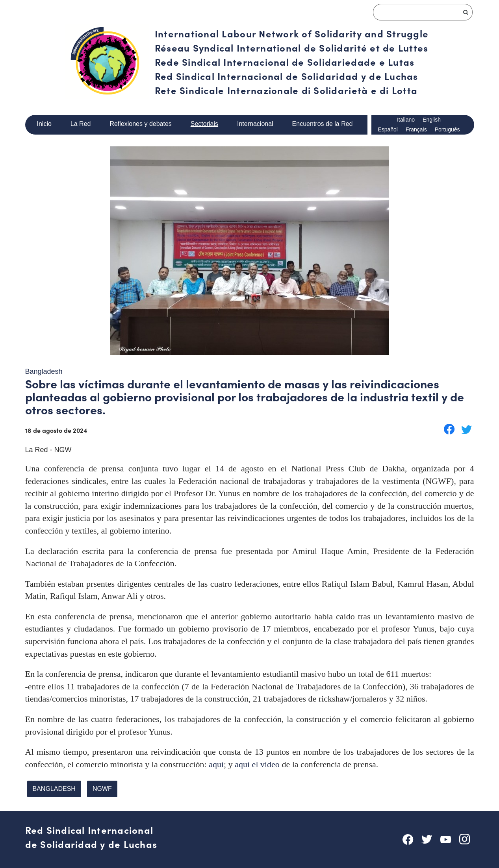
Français (416, 130)
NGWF (99, 786)
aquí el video (257, 762)
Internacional (255, 124)
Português (447, 130)
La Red (81, 124)
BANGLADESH (53, 786)
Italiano (406, 120)
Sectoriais (204, 124)
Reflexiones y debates (140, 124)
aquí (216, 762)
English (433, 120)
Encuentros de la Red (323, 124)
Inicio (45, 124)
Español (388, 130)
